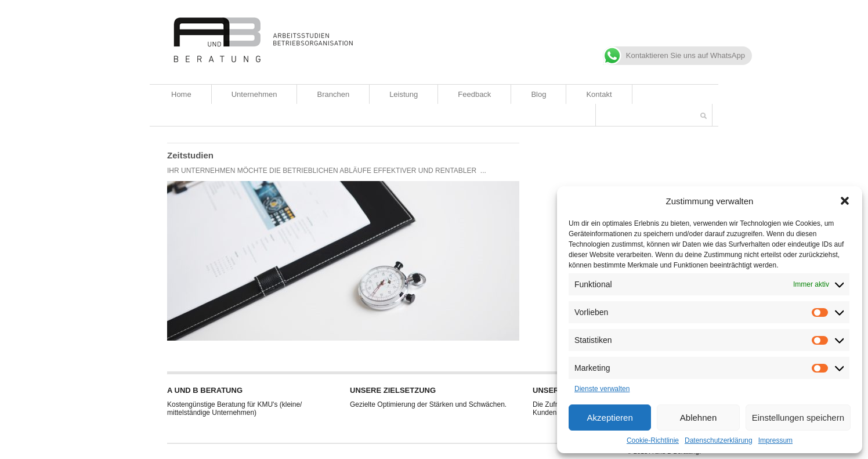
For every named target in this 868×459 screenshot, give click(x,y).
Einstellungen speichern (798, 418)
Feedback (474, 94)
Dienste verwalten (602, 389)
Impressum (775, 440)
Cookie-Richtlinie (653, 440)
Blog (538, 94)
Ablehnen (698, 418)
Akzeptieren (610, 418)
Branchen (333, 94)
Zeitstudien (190, 155)
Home (181, 94)
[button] (845, 201)
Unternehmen (254, 94)
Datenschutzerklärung (719, 440)
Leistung (404, 94)
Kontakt (599, 94)
